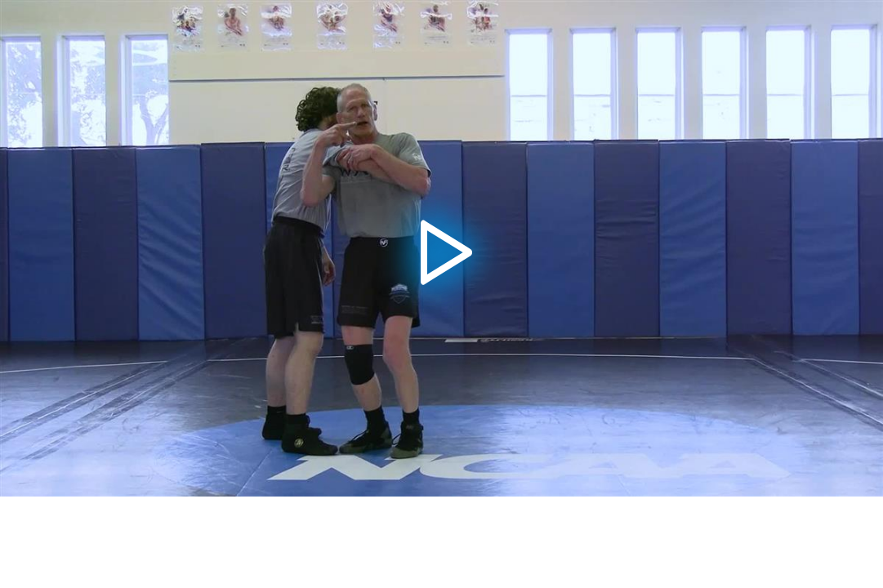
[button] (441, 248)
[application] (441, 248)
